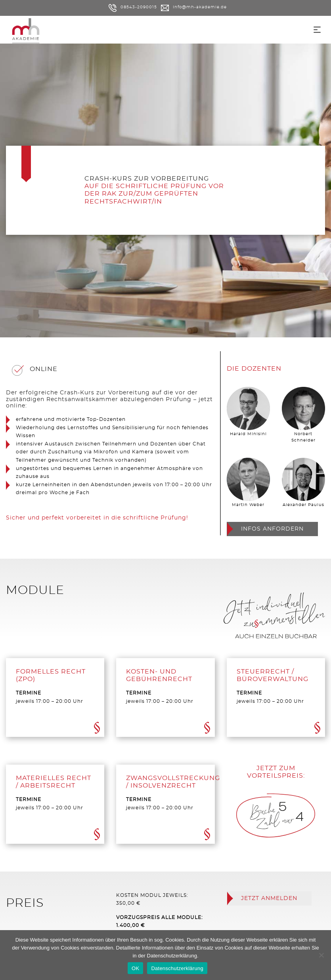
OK (135, 968)
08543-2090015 (133, 7)
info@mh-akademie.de (194, 7)
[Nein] (321, 955)
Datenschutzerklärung (172, 956)
